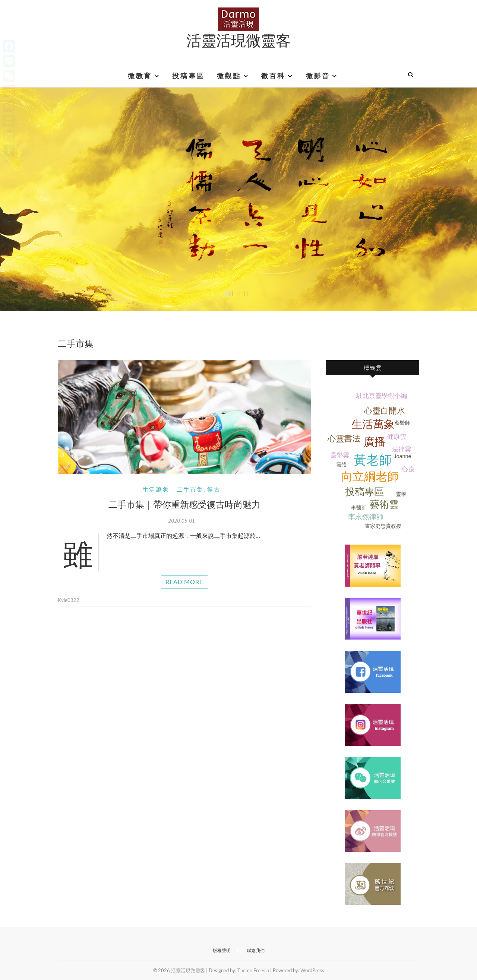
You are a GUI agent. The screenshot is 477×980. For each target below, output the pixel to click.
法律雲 (402, 449)
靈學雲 (340, 455)
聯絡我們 (256, 950)
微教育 (140, 76)
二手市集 (190, 489)
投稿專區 (188, 76)
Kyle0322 (69, 600)
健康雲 (397, 437)
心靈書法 (344, 439)
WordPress (312, 970)
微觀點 (229, 76)
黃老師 (373, 460)
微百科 (273, 76)
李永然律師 (366, 517)
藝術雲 (384, 504)
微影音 (318, 76)
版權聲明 (222, 950)
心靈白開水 (385, 411)
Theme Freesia (253, 970)
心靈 (408, 469)
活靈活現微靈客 (238, 40)
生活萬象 (156, 489)
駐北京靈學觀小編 (382, 396)
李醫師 (359, 508)
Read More (184, 582)
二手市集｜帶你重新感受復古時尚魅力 (184, 504)
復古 (214, 489)
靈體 (341, 464)
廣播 (375, 442)
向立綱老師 (370, 477)
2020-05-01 (181, 521)
